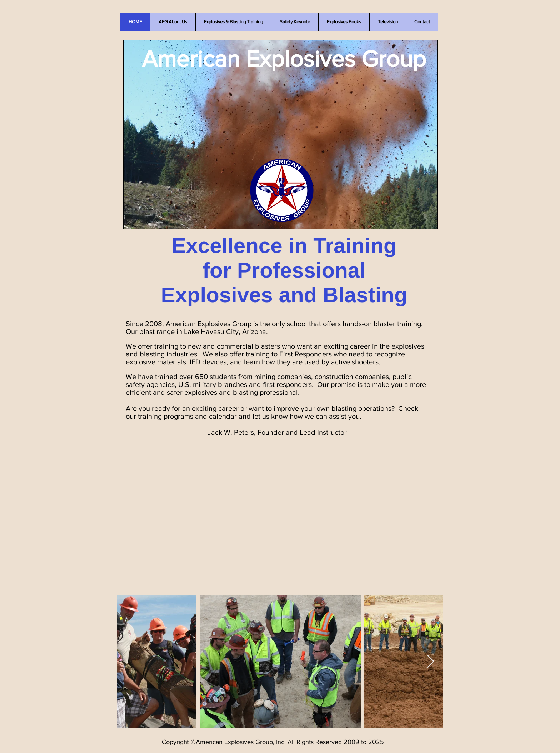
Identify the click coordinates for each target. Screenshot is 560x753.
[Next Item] (431, 662)
